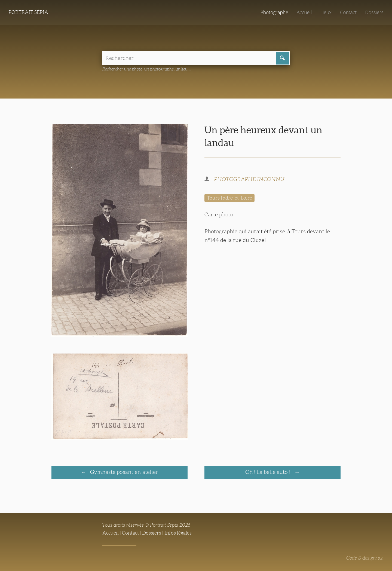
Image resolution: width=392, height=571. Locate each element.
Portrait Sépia (28, 12)
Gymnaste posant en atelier (123, 472)
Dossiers (374, 12)
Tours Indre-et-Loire (229, 198)
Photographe (274, 12)
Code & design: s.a (365, 558)
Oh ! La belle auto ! (268, 472)
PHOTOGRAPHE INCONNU (249, 179)
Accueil (304, 12)
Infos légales (178, 533)
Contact (348, 12)
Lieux (326, 12)
